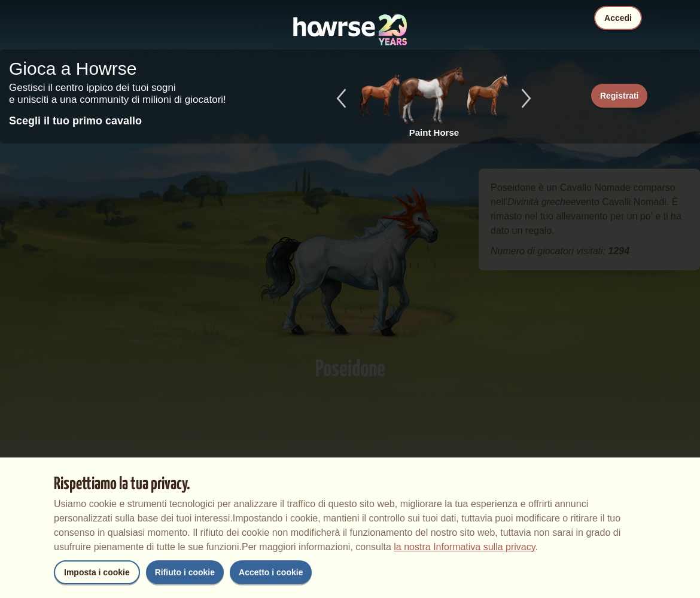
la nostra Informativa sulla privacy (464, 547)
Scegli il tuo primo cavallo (75, 121)
